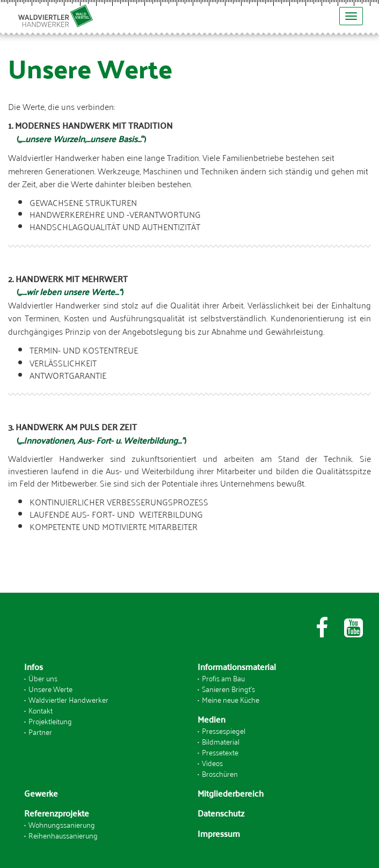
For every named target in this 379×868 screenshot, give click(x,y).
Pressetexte (220, 752)
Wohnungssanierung (62, 824)
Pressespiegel (224, 730)
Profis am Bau (223, 678)
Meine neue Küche (231, 699)
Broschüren (220, 773)
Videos (212, 763)
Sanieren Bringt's (228, 689)
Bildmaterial (221, 741)
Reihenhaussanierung (63, 835)
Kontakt (41, 710)
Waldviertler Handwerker (68, 699)
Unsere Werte (50, 689)
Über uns (43, 678)
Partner (40, 731)
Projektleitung (50, 721)
